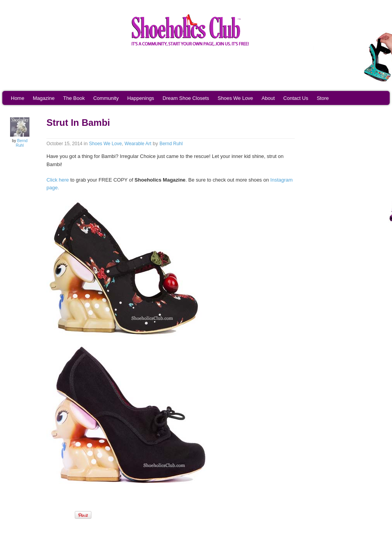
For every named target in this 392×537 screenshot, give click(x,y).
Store (323, 98)
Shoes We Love (236, 98)
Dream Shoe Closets (186, 98)
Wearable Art (138, 144)
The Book (74, 98)
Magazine (44, 98)
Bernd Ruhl (22, 143)
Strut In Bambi (78, 123)
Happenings (140, 98)
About (268, 98)
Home (18, 98)
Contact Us (296, 98)
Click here (58, 180)
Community (106, 98)
